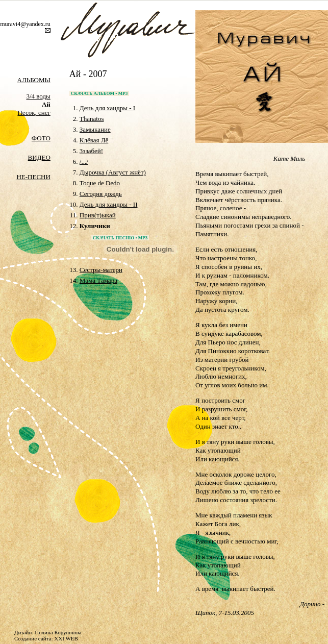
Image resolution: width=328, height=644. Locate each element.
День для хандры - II (109, 204)
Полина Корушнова (58, 632)
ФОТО (41, 138)
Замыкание (95, 129)
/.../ (84, 162)
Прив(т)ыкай (98, 215)
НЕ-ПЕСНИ (33, 177)
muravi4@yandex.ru (25, 24)
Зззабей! (91, 151)
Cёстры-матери (101, 270)
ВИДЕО (39, 157)
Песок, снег (34, 113)
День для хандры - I (107, 108)
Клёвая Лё (94, 140)
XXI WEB (66, 638)
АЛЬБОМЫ (34, 80)
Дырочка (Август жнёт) (113, 172)
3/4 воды (38, 96)
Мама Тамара (98, 280)
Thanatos (92, 119)
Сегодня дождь (101, 194)
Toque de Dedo (100, 183)
